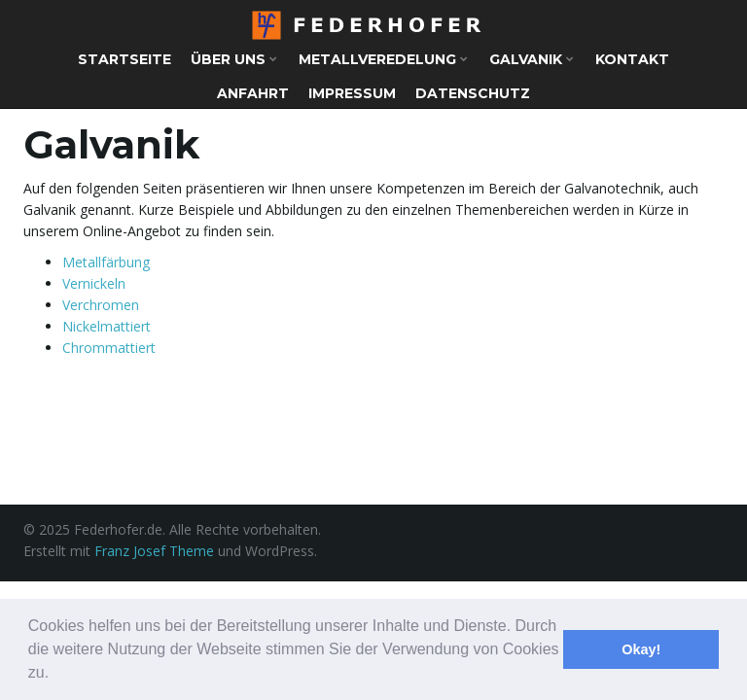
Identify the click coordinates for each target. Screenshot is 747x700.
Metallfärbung (106, 262)
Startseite (124, 59)
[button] (56, 675)
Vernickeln (94, 283)
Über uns (234, 59)
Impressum (352, 93)
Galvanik (532, 59)
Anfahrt (253, 93)
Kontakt (632, 59)
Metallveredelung (383, 59)
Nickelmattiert (107, 326)
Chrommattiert (109, 348)
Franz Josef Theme (154, 551)
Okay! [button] (641, 649)
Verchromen (101, 305)
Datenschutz (473, 93)
